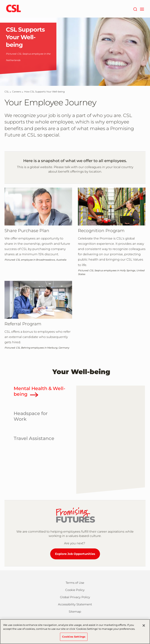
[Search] (135, 9)
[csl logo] (13, 9)
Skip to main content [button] (0, 0)
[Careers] (17, 92)
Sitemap (75, 612)
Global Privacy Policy (75, 597)
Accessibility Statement (75, 604)
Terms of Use (75, 583)
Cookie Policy (75, 590)
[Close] (144, 625)
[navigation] (142, 9)
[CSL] (7, 92)
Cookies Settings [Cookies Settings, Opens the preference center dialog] (74, 637)
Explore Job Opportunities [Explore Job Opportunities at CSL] (75, 554)
